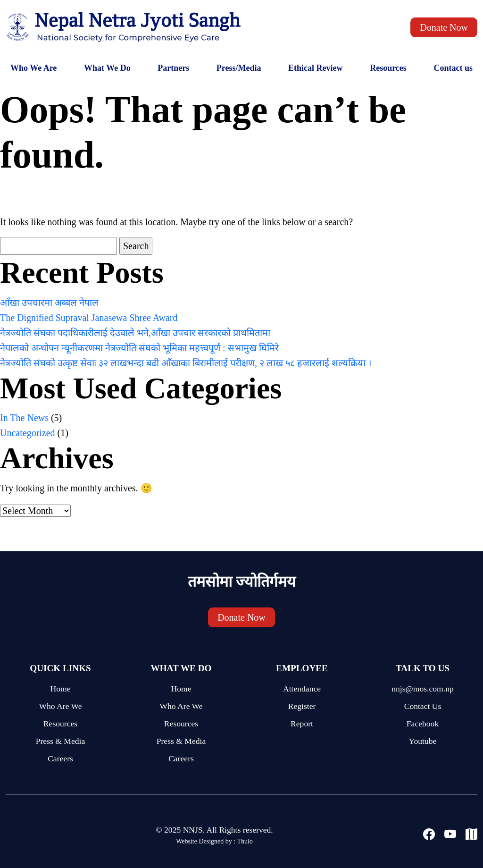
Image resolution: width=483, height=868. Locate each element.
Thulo (245, 841)
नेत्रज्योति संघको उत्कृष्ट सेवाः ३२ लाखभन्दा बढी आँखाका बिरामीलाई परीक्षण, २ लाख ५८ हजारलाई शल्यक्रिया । (186, 363)
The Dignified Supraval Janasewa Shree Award (89, 318)
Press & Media (61, 741)
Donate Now (444, 27)
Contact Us (423, 706)
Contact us (453, 68)
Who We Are (33, 68)
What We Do (107, 68)
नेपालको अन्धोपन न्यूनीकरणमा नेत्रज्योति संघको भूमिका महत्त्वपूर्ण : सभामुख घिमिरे (139, 348)
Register (302, 706)
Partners (173, 68)
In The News (24, 418)
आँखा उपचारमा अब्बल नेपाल (49, 303)
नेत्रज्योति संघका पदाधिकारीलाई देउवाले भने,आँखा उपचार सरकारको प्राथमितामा (135, 333)
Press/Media (239, 68)
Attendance (302, 689)
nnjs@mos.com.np (423, 689)
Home (61, 689)
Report (302, 724)
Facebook (423, 724)
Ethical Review (315, 68)
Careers (60, 758)
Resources (388, 68)
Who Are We (60, 706)
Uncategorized (28, 433)
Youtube (423, 741)
